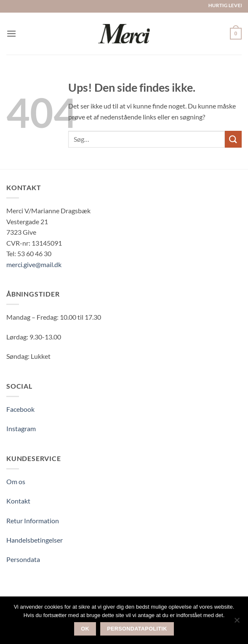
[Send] (233, 139)
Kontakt (18, 501)
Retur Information (33, 521)
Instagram (21, 428)
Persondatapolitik (137, 629)
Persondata (23, 559)
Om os (16, 481)
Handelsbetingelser (35, 540)
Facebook (20, 409)
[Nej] (237, 623)
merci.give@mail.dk (34, 264)
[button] (11, 33)
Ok (85, 629)
